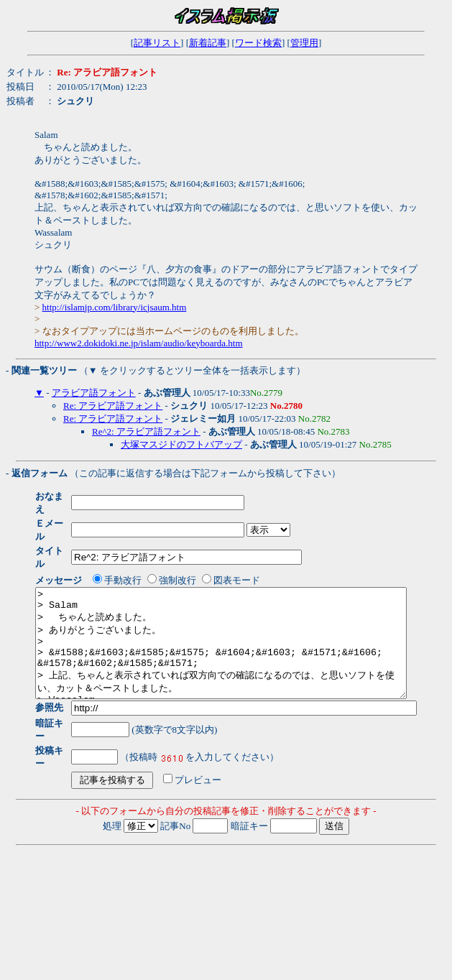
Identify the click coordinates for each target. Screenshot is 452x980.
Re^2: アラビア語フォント (146, 431)
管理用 (304, 43)
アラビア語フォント (94, 393)
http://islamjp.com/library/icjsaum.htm (115, 307)
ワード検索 (258, 43)
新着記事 (208, 43)
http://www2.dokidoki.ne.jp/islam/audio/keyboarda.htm (139, 343)
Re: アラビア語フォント (113, 406)
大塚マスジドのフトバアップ (181, 444)
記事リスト (157, 43)
